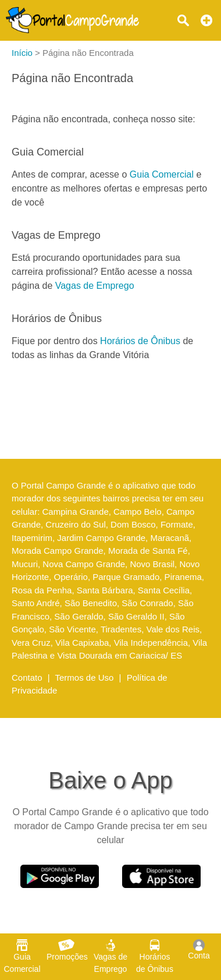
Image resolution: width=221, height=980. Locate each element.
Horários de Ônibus (140, 341)
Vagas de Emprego (95, 286)
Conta (199, 950)
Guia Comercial (162, 174)
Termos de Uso (85, 677)
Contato (27, 677)
